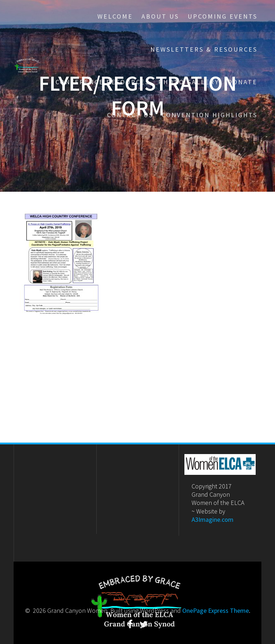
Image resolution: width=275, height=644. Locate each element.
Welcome (115, 16)
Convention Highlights (210, 115)
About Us (160, 16)
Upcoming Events (223, 16)
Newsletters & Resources (204, 49)
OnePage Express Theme (216, 610)
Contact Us (130, 115)
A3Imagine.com (213, 519)
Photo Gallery (189, 82)
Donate (243, 82)
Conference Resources (103, 82)
